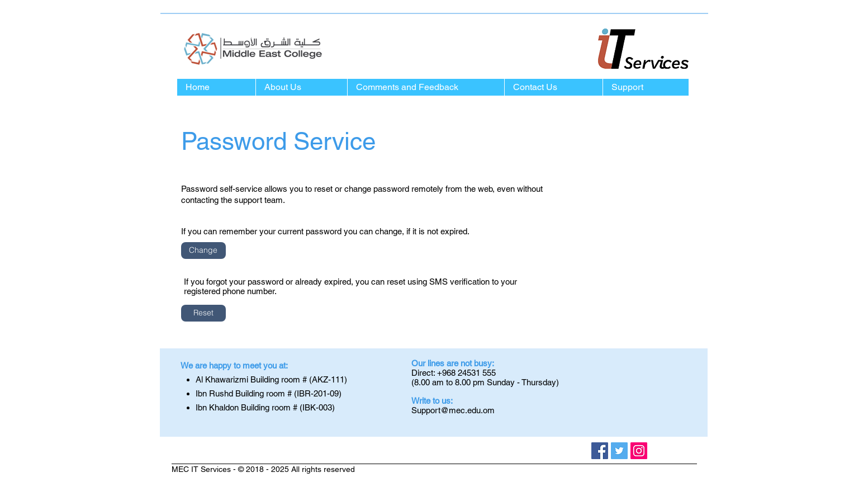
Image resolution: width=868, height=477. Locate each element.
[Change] (203, 251)
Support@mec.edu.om (453, 410)
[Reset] (203, 313)
